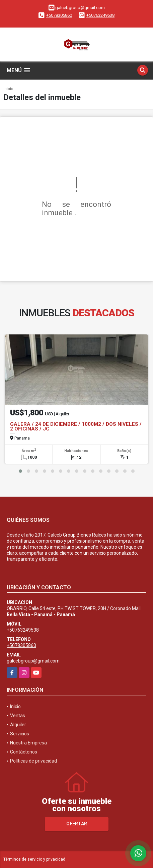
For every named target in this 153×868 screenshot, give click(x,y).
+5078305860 (59, 15)
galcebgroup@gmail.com (33, 661)
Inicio (8, 89)
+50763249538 (100, 15)
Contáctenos (24, 752)
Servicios (20, 734)
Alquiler (18, 725)
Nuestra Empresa (28, 743)
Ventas (18, 716)
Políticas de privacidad (33, 761)
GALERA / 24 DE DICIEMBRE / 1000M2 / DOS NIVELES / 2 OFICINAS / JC (76, 426)
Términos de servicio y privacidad (34, 859)
